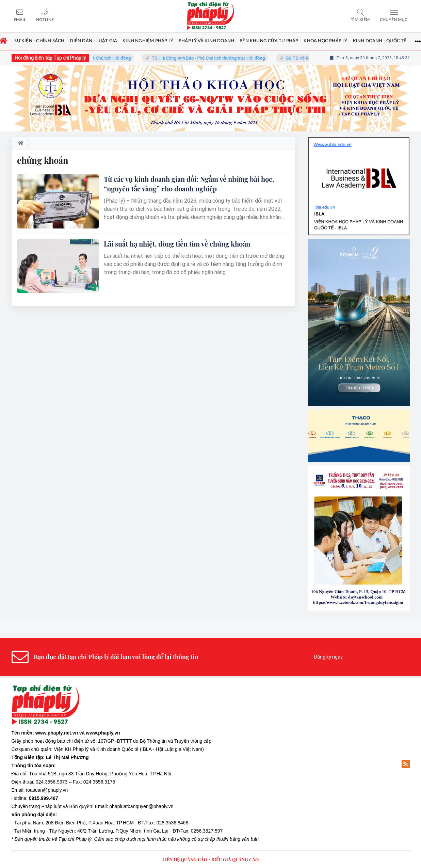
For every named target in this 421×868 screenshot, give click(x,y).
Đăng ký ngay (328, 657)
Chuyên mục (394, 20)
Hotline (45, 20)
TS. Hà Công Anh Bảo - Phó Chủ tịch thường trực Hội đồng (213, 58)
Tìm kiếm (360, 20)
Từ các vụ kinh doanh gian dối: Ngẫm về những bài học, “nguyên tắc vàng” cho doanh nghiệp (189, 184)
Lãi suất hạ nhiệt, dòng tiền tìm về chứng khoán (177, 244)
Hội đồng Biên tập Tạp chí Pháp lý (50, 58)
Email (20, 20)
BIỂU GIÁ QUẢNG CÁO (235, 859)
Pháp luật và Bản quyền (67, 806)
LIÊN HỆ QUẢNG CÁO (185, 859)
